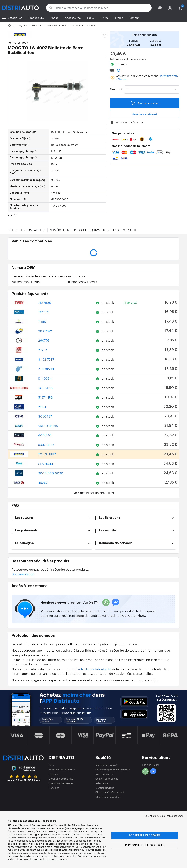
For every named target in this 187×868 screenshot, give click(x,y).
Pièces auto (36, 18)
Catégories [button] (15, 18)
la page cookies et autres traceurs (49, 859)
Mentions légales (105, 788)
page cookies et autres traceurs (61, 850)
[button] (160, 8)
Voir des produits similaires (93, 493)
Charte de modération (108, 797)
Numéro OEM (60, 230)
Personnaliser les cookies (145, 845)
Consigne (54, 788)
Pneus (54, 18)
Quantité (116, 89)
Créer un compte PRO (61, 779)
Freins (119, 18)
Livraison (54, 774)
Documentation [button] (23, 574)
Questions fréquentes (61, 783)
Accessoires (73, 18)
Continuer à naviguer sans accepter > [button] (164, 816)
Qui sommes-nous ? (106, 765)
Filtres (104, 18)
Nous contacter (104, 774)
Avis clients (102, 783)
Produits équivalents (91, 230)
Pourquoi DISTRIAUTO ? (62, 769)
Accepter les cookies (145, 835)
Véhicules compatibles (27, 230)
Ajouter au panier (145, 103)
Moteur (134, 18)
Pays (51, 765)
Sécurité (130, 230)
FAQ (116, 230)
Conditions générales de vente (113, 769)
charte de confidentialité (93, 669)
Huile (90, 18)
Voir (13, 216)
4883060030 (26, 282)
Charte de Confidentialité (110, 792)
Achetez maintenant (145, 114)
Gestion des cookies (107, 779)
